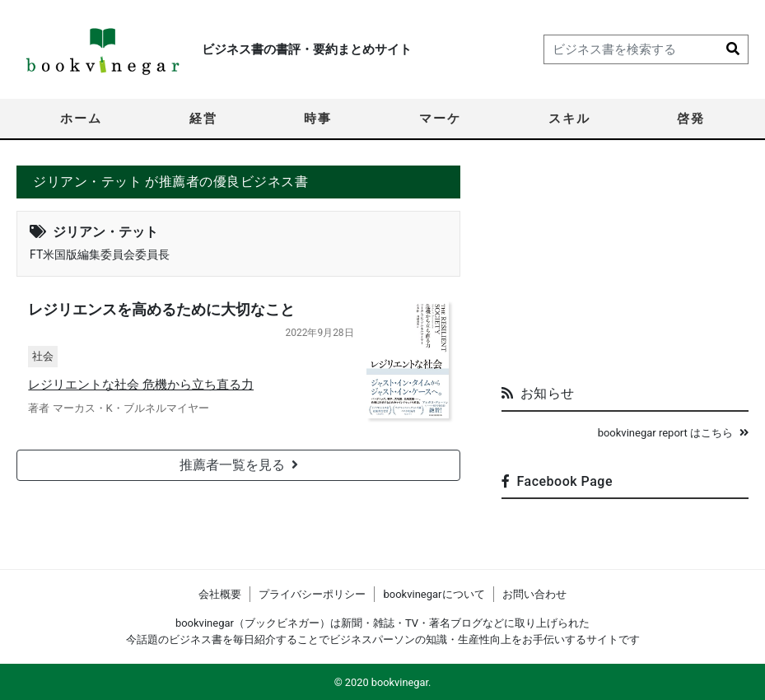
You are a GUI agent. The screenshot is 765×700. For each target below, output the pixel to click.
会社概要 (220, 594)
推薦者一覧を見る (239, 466)
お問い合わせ (534, 594)
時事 (318, 119)
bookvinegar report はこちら (673, 433)
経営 (203, 119)
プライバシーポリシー (312, 594)
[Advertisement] (625, 268)
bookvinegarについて (434, 594)
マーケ (440, 119)
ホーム (81, 119)
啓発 (691, 119)
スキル (569, 119)
